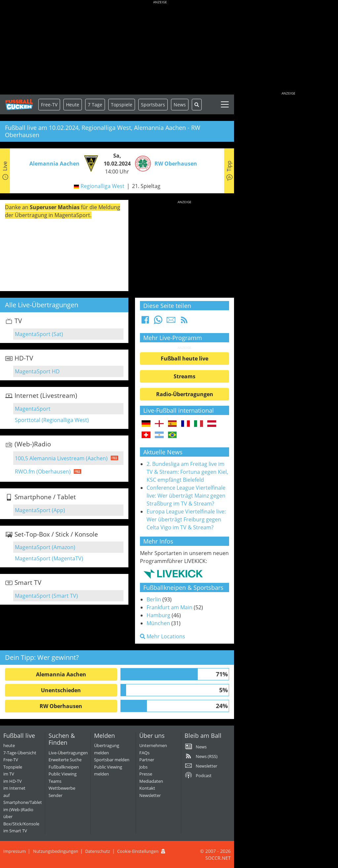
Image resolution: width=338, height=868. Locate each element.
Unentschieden (61, 690)
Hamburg (158, 615)
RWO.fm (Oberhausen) (43, 472)
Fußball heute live (185, 359)
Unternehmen (153, 745)
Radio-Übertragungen (185, 394)
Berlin (154, 599)
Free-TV (49, 105)
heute (9, 745)
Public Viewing (63, 774)
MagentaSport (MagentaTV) (49, 558)
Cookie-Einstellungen (138, 851)
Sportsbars (153, 105)
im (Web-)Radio (18, 810)
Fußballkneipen (64, 767)
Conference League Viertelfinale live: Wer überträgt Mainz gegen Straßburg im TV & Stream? (186, 496)
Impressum (15, 851)
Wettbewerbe (62, 788)
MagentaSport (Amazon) (45, 547)
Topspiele (13, 767)
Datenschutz (98, 851)
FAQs (144, 753)
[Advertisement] (160, 48)
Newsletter (150, 795)
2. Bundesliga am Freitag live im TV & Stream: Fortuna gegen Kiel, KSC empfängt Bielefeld (187, 472)
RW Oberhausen (61, 706)
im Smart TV (15, 831)
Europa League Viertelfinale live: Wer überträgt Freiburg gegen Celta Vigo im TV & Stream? (186, 519)
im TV (9, 774)
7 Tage (95, 105)
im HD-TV (13, 781)
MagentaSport (33, 409)
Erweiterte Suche (65, 760)
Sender (55, 795)
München (158, 623)
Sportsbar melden (112, 760)
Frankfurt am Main (169, 607)
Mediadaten (151, 781)
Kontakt (147, 788)
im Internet (14, 788)
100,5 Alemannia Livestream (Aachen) (61, 458)
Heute (73, 105)
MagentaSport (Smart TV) (46, 596)
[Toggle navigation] (225, 104)
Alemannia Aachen (61, 674)
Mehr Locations (163, 636)
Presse (146, 774)
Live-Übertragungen (68, 753)
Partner (147, 760)
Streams (185, 376)
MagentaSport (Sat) (39, 334)
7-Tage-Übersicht (20, 753)
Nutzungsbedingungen (56, 851)
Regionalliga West (102, 186)
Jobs (143, 767)
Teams (55, 781)
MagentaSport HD (37, 371)
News (180, 105)
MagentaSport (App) (40, 510)
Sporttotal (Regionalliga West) (52, 420)
